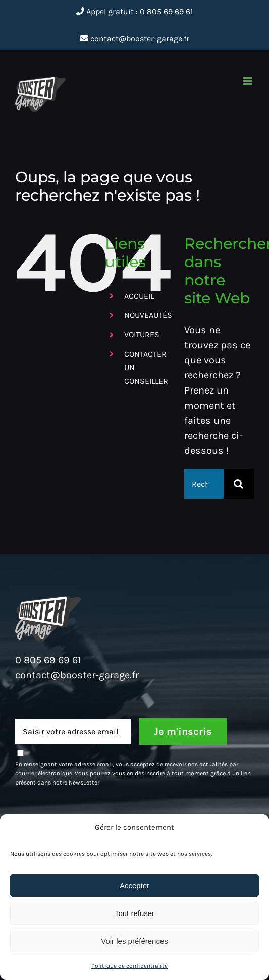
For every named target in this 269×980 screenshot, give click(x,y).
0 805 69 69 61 (48, 660)
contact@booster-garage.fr (135, 39)
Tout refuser (134, 913)
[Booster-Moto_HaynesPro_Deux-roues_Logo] (48, 599)
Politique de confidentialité (129, 966)
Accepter (134, 886)
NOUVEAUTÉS (148, 315)
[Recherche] (239, 484)
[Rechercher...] (204, 484)
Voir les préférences (134, 941)
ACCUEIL (139, 296)
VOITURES (142, 334)
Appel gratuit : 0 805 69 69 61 (134, 11)
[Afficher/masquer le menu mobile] (249, 81)
